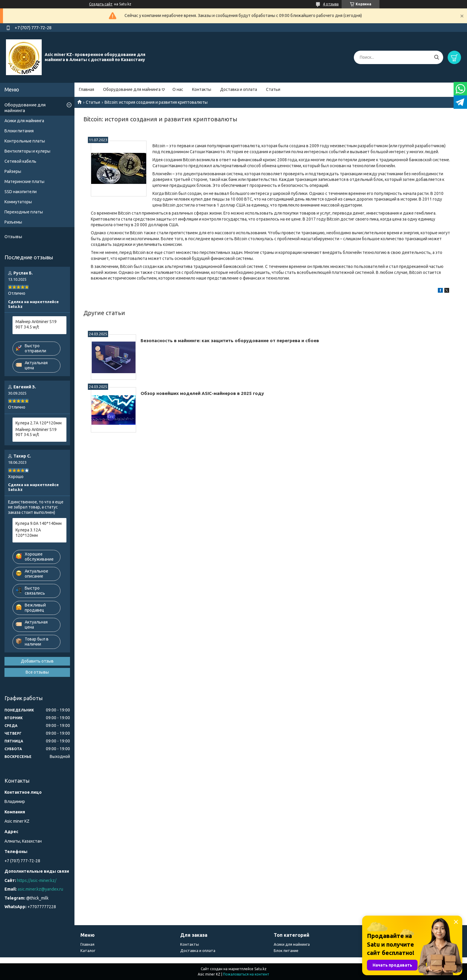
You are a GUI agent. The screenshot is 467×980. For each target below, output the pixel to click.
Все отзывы (37, 672)
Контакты (202, 89)
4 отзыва (331, 4)
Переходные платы (24, 212)
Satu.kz (260, 969)
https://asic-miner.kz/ (37, 880)
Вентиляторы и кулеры (27, 151)
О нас (178, 89)
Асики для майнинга (24, 121)
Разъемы (13, 222)
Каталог (88, 950)
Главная (87, 89)
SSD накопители (21, 192)
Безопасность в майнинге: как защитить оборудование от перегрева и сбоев (230, 341)
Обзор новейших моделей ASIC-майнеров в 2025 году (202, 393)
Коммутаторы (18, 202)
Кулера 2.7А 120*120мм (39, 423)
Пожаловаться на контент (246, 974)
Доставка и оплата (239, 89)
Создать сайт (101, 4)
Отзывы (13, 237)
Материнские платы (24, 182)
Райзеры (13, 171)
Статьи (273, 89)
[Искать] (436, 57)
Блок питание (286, 950)
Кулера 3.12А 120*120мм (28, 533)
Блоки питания (19, 131)
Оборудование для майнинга (132, 89)
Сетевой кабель (20, 161)
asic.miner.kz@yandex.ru (40, 889)
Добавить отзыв (37, 661)
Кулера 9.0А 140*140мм (39, 523)
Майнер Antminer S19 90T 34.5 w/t (36, 324)
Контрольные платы (25, 141)
